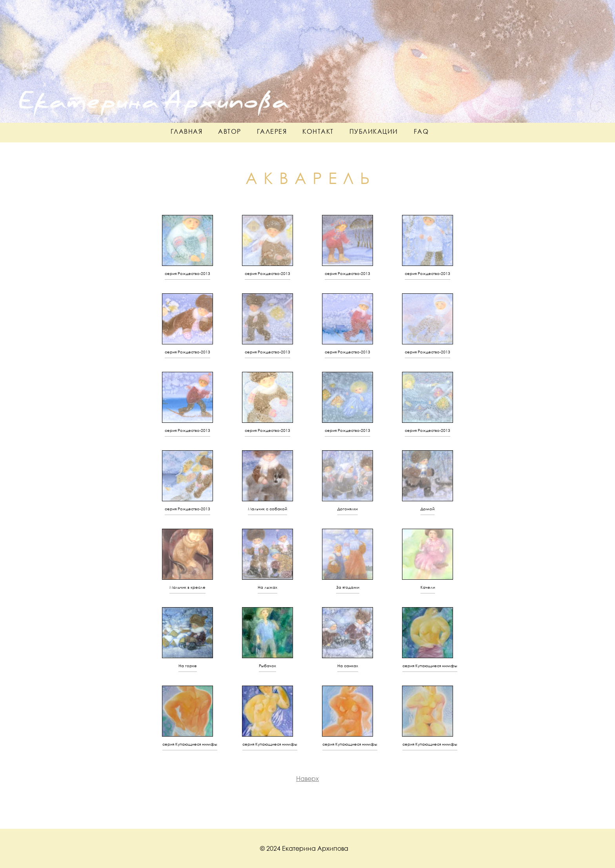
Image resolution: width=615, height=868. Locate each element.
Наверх (307, 778)
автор (230, 131)
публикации (374, 131)
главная (187, 131)
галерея (272, 131)
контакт (318, 131)
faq (421, 131)
